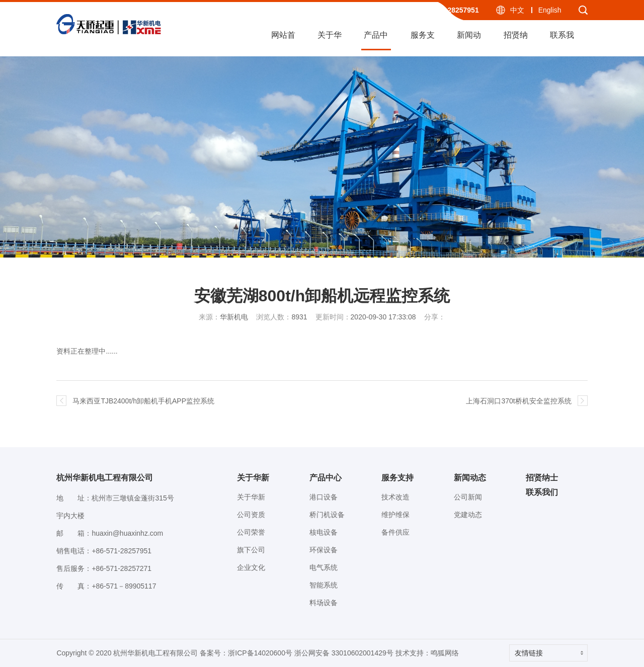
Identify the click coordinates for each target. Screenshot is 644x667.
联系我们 (562, 40)
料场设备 (324, 603)
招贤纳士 (516, 40)
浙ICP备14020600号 (260, 653)
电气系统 (324, 567)
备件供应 (395, 532)
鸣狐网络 (445, 653)
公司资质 (251, 515)
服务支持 (423, 40)
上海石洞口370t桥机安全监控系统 (518, 401)
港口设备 (324, 497)
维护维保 (395, 515)
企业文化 (251, 567)
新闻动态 (469, 40)
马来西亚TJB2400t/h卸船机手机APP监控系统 (143, 401)
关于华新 (330, 40)
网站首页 (283, 40)
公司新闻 (468, 497)
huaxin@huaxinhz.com (127, 533)
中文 (517, 10)
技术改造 (395, 497)
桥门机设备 (327, 515)
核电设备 (324, 532)
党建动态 (468, 515)
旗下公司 (251, 550)
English (550, 10)
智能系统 (324, 585)
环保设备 (324, 550)
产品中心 (376, 40)
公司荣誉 (251, 532)
